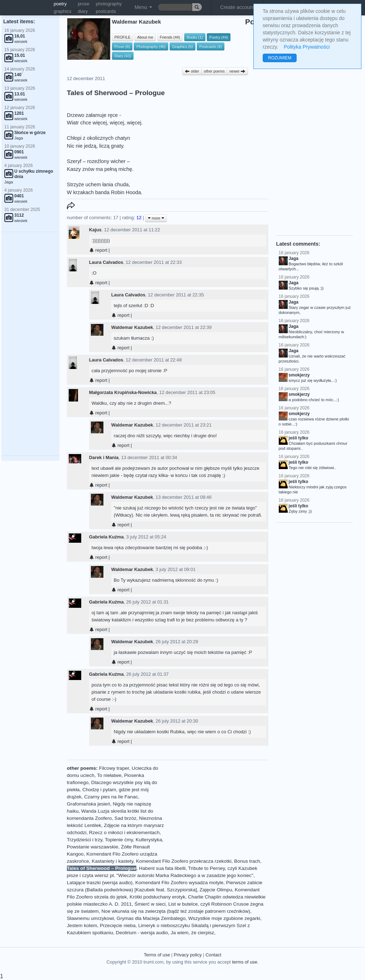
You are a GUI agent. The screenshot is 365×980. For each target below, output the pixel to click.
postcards (106, 11)
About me (145, 37)
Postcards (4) (210, 46)
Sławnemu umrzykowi (90, 918)
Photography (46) (151, 46)
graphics (62, 11)
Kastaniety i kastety (112, 861)
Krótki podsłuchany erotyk (157, 897)
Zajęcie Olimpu (216, 890)
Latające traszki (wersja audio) (100, 883)
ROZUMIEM (280, 58)
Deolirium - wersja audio (142, 933)
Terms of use (157, 955)
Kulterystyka (149, 840)
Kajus (95, 230)
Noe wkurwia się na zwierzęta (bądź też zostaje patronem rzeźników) (176, 911)
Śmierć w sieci (150, 904)
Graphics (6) (182, 46)
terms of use (244, 962)
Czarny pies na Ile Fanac (111, 797)
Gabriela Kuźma (106, 537)
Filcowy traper (114, 768)
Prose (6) (122, 46)
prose (84, 4)
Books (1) (195, 37)
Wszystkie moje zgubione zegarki (224, 918)
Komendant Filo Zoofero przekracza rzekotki (184, 861)
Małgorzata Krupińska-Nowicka (123, 392)
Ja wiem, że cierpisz (193, 933)
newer (238, 71)
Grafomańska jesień (89, 804)
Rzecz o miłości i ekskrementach (124, 833)
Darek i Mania (104, 457)
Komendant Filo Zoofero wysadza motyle (179, 883)
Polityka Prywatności (307, 47)
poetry (60, 4)
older (192, 71)
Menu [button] (143, 7)
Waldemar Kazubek (132, 327)
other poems (214, 71)
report (98, 250)
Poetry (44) (219, 37)
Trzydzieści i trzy (85, 840)
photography (109, 4)
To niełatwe (109, 775)
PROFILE (123, 37)
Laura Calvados (106, 262)
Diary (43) (123, 56)
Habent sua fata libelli (162, 868)
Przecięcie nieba (118, 925)
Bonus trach (247, 861)
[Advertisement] (30, 344)
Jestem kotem (82, 925)
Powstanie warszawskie (93, 847)
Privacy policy (188, 955)
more (156, 218)
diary (83, 11)
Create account (237, 7)
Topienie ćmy (119, 840)
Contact (213, 955)
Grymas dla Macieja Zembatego (151, 918)
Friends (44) (170, 37)
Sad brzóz (125, 818)
